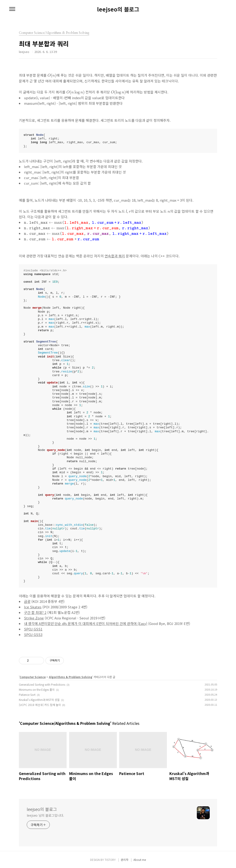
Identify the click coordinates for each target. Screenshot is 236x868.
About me (140, 860)
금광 (27, 601)
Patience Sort (27, 695)
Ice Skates (33, 607)
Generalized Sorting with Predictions (42, 684)
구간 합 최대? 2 (35, 612)
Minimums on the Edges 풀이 (37, 689)
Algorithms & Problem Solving (71, 677)
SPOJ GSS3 (33, 634)
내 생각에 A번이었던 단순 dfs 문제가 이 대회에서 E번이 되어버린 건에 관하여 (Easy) (86, 623)
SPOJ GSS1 (33, 629)
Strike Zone (34, 618)
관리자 (125, 860)
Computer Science (33, 677)
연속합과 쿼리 (115, 256)
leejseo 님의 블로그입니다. (45, 815)
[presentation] (52, 76)
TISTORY (110, 860)
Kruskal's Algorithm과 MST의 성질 (39, 700)
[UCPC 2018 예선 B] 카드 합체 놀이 (40, 705)
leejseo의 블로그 (118, 9)
